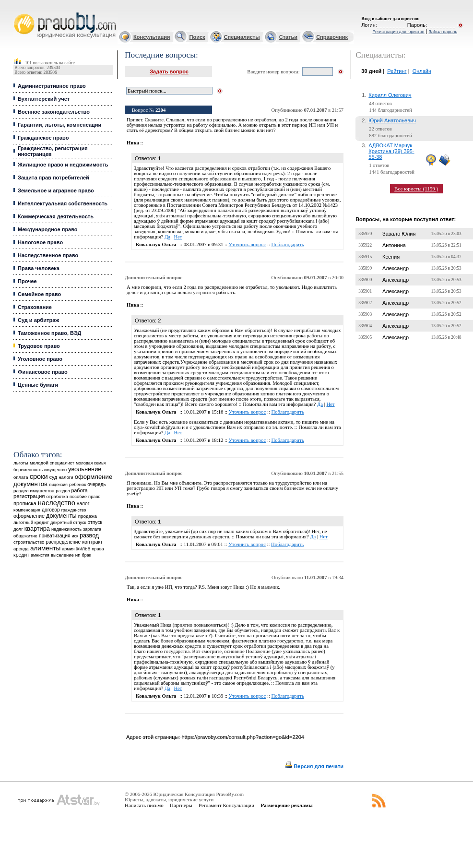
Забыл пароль (443, 32)
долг (18, 529)
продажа (88, 516)
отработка (57, 496)
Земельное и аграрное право (56, 190)
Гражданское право (43, 138)
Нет (178, 237)
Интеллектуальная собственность (63, 203)
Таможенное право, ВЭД (49, 333)
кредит (21, 555)
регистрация (29, 496)
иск (75, 536)
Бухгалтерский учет (44, 99)
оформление (29, 516)
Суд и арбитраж (38, 320)
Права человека (39, 268)
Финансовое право (43, 372)
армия (68, 549)
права (98, 549)
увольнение (85, 469)
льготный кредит (31, 522)
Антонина (394, 245)
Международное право (48, 229)
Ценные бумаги (38, 385)
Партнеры (181, 805)
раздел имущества (34, 491)
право (94, 497)
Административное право (52, 86)
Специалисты (242, 37)
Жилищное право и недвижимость (63, 165)
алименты (45, 548)
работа (80, 490)
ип (78, 555)
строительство (29, 542)
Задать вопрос (169, 71)
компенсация (27, 510)
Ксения (391, 257)
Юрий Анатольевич (392, 120)
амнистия (40, 555)
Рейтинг (397, 71)
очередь (96, 484)
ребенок (77, 484)
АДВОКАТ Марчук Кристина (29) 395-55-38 (391, 151)
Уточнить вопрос (248, 244)
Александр (396, 268)
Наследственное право (48, 255)
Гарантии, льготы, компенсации (59, 125)
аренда (21, 549)
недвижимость (66, 529)
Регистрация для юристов (398, 32)
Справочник (332, 37)
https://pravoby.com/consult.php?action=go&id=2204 (242, 737)
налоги (66, 477)
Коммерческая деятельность (56, 216)
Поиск (197, 37)
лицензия (58, 485)
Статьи (288, 37)
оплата (21, 477)
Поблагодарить (288, 244)
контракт (92, 542)
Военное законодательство (54, 112)
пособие (78, 497)
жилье (83, 549)
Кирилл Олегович (390, 95)
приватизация (55, 536)
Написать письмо (144, 805)
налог (83, 504)
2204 (160, 110)
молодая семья (91, 463)
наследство (57, 503)
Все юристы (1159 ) (416, 189)
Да (167, 237)
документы (61, 516)
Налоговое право (40, 242)
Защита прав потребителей (53, 178)
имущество (55, 470)
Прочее (27, 281)
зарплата (92, 529)
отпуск (95, 522)
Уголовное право (40, 359)
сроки (39, 476)
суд (53, 477)
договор (51, 510)
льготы (21, 463)
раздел (63, 491)
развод (89, 535)
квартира (37, 529)
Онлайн (422, 71)
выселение (62, 555)
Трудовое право (39, 346)
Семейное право (39, 294)
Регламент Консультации (226, 805)
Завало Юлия (399, 234)
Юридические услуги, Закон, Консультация (18, 13)
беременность (28, 470)
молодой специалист (52, 463)
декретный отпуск (68, 523)
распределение (64, 542)
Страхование (35, 307)
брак (87, 555)
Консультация (152, 37)
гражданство (74, 510)
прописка (25, 503)
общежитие (25, 536)
